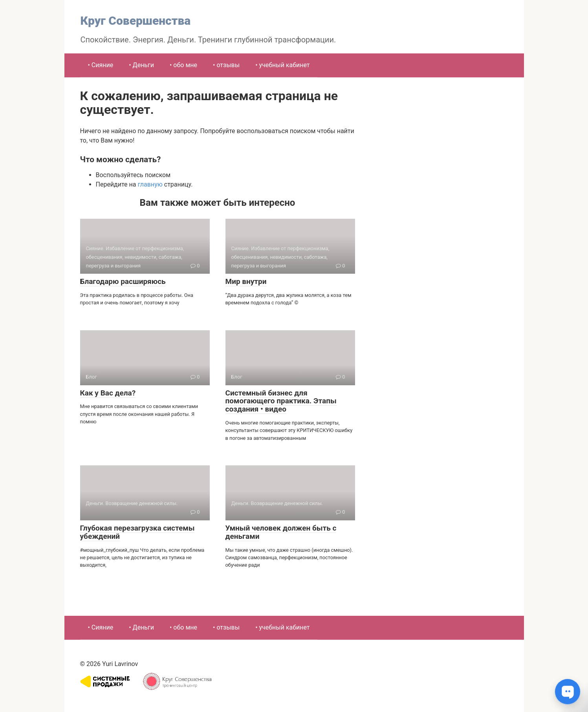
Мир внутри (246, 281)
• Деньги (141, 65)
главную (150, 184)
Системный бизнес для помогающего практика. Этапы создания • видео (281, 401)
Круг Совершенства (136, 21)
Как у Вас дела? (108, 393)
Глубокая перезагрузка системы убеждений (137, 532)
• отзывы (226, 65)
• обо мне (183, 65)
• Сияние (101, 65)
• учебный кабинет (282, 65)
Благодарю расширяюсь (123, 281)
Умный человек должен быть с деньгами (281, 532)
